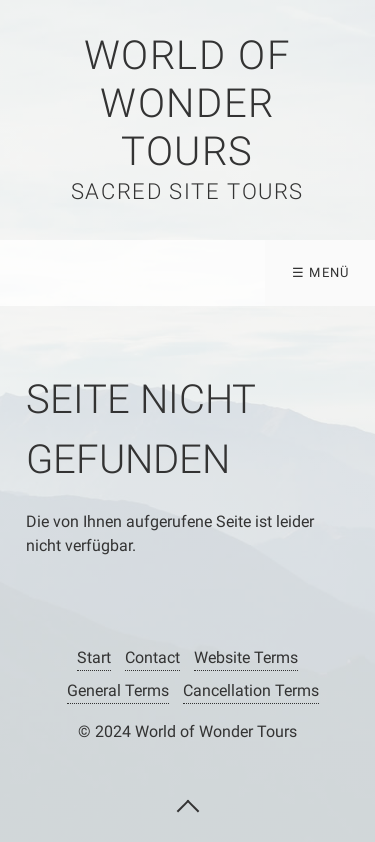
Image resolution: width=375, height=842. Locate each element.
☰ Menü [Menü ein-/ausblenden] (321, 272)
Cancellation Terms (251, 690)
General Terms (118, 690)
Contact (152, 657)
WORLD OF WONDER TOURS (188, 103)
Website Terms (246, 657)
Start (94, 657)
